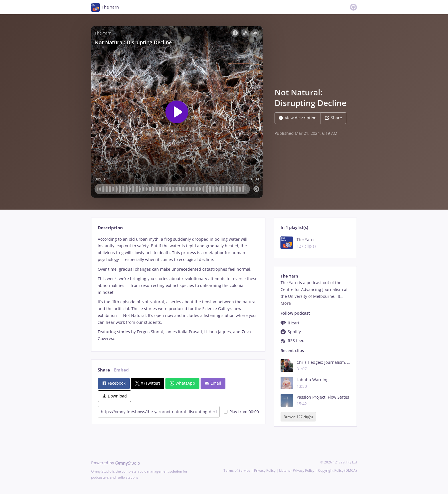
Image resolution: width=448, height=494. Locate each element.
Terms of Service (237, 470)
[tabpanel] (178, 289)
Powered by (116, 463)
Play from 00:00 (241, 412)
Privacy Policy (265, 470)
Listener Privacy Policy (297, 470)
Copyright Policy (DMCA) (337, 470)
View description (298, 118)
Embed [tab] (121, 370)
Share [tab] (104, 370)
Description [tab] (110, 228)
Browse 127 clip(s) (298, 417)
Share (333, 118)
